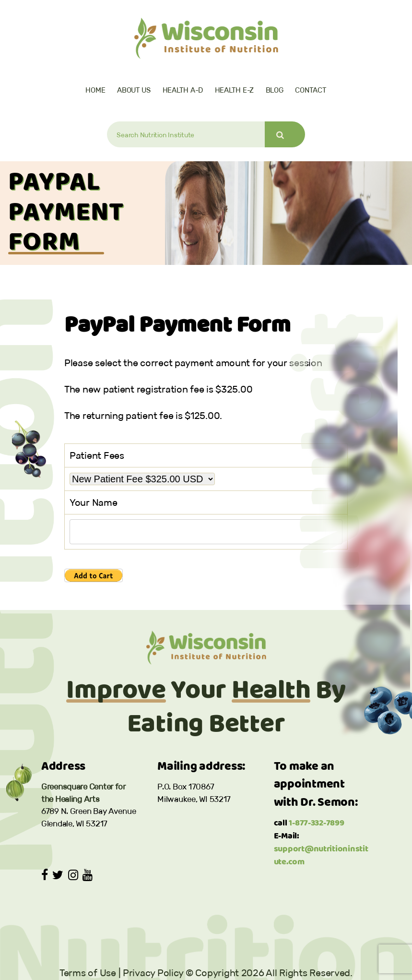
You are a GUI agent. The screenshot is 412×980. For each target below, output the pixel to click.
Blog (275, 90)
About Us (134, 90)
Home (95, 90)
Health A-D (183, 90)
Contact (311, 90)
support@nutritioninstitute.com (321, 856)
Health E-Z (234, 90)
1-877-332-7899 (316, 823)
